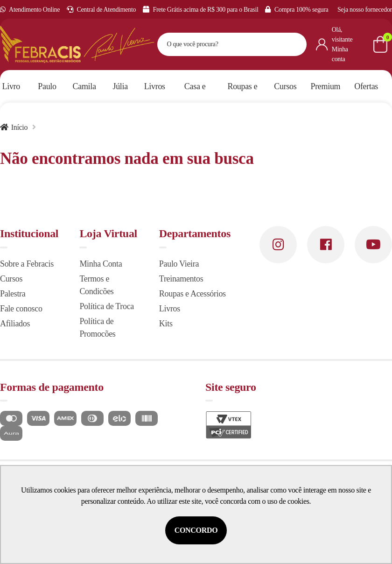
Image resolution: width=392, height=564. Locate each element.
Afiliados (15, 324)
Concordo (196, 530)
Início (19, 127)
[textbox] (220, 44)
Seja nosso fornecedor (365, 10)
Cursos (11, 279)
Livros (170, 309)
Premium (326, 86)
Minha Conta (101, 264)
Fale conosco (21, 309)
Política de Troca (107, 306)
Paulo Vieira (179, 264)
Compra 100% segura (297, 10)
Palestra (13, 294)
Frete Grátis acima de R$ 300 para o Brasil (201, 10)
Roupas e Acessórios (192, 294)
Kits (166, 324)
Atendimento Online (30, 10)
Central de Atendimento (101, 10)
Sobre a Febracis (27, 264)
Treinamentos (181, 279)
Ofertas (366, 86)
